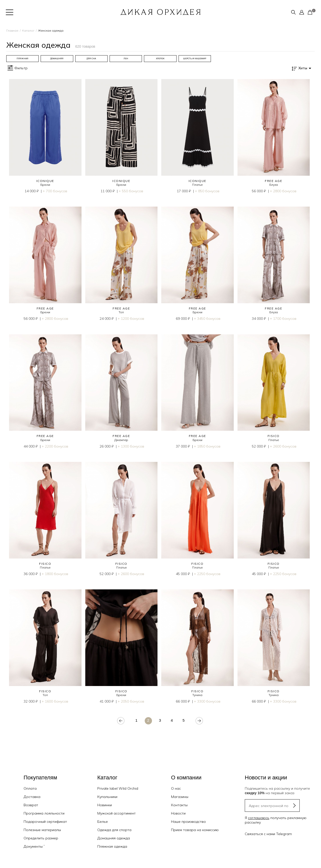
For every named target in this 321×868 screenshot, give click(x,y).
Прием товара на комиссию (195, 830)
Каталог (28, 30)
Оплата (30, 788)
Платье (197, 185)
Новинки (105, 805)
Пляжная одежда (112, 846)
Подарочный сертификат (45, 822)
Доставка (32, 797)
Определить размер (41, 838)
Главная (12, 30)
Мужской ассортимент (116, 813)
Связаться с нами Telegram (268, 834)
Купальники (107, 797)
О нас (176, 788)
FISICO (274, 436)
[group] (22, 59)
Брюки (45, 185)
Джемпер (121, 440)
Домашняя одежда (114, 838)
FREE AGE (273, 181)
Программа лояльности (44, 813)
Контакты (179, 805)
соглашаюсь (259, 818)
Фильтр (17, 68)
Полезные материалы (42, 830)
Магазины (180, 797)
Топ (121, 312)
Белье (103, 822)
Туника (197, 695)
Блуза (274, 185)
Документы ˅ (34, 846)
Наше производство (188, 822)
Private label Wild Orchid (118, 788)
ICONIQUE (45, 181)
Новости (178, 813)
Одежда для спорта (114, 830)
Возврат (31, 805)
